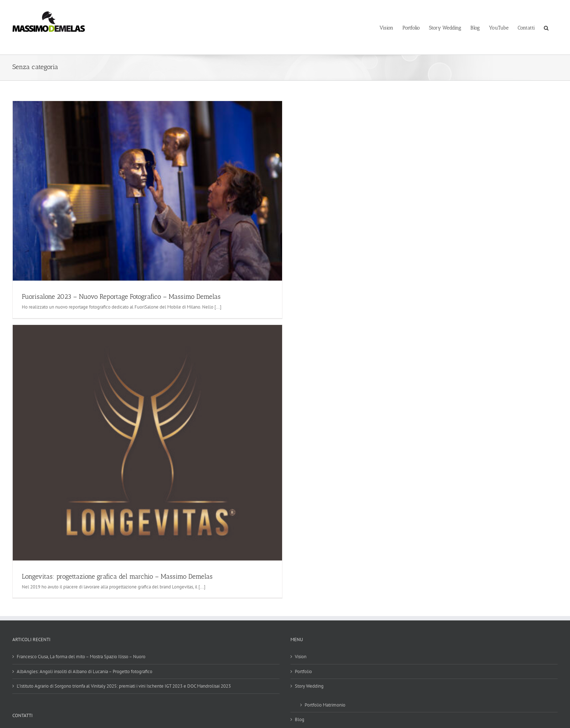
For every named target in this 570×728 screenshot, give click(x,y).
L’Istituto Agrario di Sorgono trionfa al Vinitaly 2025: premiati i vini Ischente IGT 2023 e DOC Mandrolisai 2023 (124, 686)
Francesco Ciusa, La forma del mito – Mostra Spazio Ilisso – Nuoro (81, 657)
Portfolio (303, 671)
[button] (546, 27)
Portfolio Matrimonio (325, 705)
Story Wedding (309, 686)
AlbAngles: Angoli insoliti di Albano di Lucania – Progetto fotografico (85, 671)
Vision (301, 657)
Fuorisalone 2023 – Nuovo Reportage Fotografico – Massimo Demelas (121, 297)
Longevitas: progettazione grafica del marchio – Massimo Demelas (117, 576)
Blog (300, 719)
